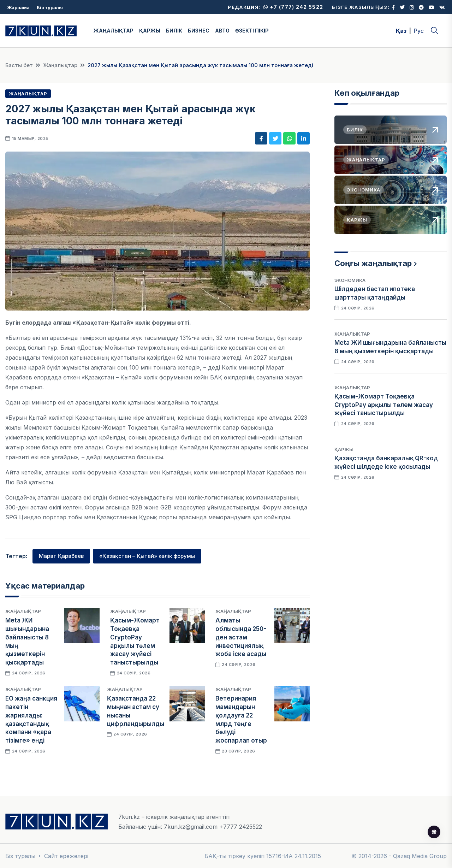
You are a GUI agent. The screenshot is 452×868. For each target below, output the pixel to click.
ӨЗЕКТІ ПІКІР (252, 31)
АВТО (222, 31)
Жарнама (18, 7)
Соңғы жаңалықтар (373, 263)
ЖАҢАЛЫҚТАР (114, 31)
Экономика (350, 280)
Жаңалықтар (60, 65)
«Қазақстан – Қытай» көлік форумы (147, 556)
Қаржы (344, 449)
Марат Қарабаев (61, 556)
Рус (419, 31)
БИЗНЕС (199, 31)
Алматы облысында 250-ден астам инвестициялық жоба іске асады (241, 637)
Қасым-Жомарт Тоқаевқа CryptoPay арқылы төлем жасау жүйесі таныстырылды (384, 405)
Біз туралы (50, 7)
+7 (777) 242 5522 (293, 7)
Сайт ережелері (66, 856)
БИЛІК (174, 31)
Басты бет (19, 65)
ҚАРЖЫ (150, 31)
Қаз (401, 31)
